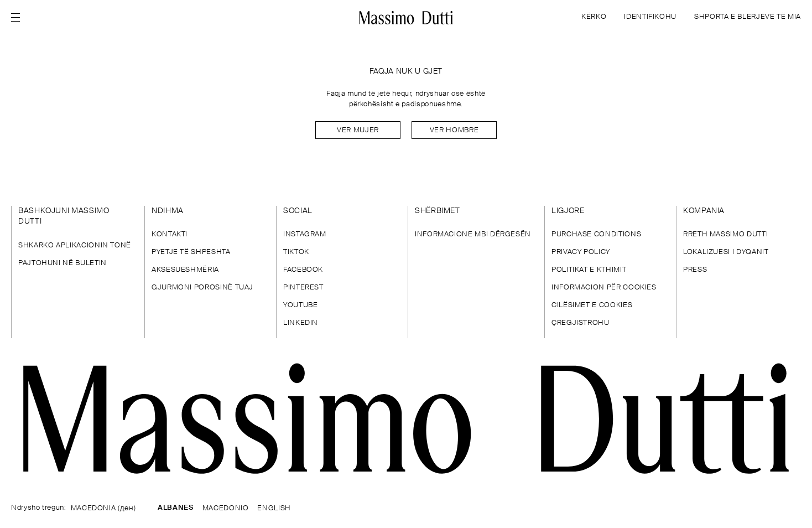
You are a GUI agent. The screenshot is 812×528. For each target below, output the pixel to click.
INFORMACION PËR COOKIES (604, 288)
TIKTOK (296, 252)
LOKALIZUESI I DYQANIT (726, 252)
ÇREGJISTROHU (581, 323)
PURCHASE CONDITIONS (596, 234)
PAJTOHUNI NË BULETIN (63, 263)
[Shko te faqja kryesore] (406, 418)
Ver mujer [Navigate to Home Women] (358, 130)
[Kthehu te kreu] (406, 18)
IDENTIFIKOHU (650, 17)
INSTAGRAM (305, 234)
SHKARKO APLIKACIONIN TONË (75, 245)
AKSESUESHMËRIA (185, 270)
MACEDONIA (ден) (103, 508)
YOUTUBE (300, 305)
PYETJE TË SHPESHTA (191, 252)
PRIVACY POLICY (581, 252)
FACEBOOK (303, 270)
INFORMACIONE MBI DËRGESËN (473, 234)
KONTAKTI (170, 234)
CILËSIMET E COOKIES (592, 305)
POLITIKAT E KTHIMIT (589, 270)
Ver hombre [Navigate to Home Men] (454, 130)
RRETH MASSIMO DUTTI (725, 234)
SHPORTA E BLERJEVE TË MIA (748, 17)
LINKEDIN (301, 323)
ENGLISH (274, 508)
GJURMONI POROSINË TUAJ (202, 288)
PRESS (695, 270)
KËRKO (594, 17)
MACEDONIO (226, 508)
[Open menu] (19, 18)
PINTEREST (303, 288)
